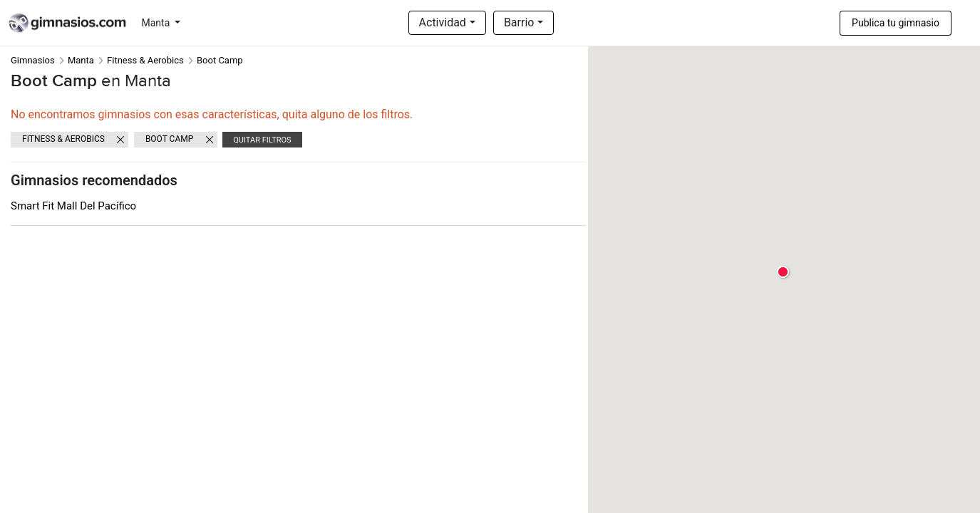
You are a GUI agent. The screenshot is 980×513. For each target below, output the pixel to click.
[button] (784, 273)
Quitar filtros (262, 140)
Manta (157, 23)
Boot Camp (169, 139)
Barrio (519, 22)
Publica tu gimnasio (896, 23)
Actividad (443, 22)
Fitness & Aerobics (145, 60)
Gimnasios (33, 60)
